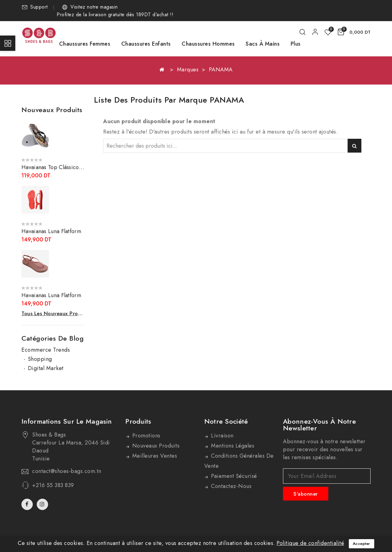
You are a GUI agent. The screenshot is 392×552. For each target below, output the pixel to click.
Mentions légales (232, 446)
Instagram (43, 504)
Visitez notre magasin (94, 7)
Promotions (145, 436)
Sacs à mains (263, 44)
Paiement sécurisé (233, 476)
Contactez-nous (231, 486)
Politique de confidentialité (310, 543)
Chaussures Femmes (85, 44)
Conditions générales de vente (239, 461)
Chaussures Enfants (146, 44)
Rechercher (354, 146)
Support (39, 7)
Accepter (362, 544)
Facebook (28, 504)
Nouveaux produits (155, 446)
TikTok (53, 507)
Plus (296, 44)
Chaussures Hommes (208, 44)
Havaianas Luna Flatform (51, 231)
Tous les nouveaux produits (53, 313)
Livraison (222, 436)
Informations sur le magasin (67, 421)
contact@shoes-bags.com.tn (67, 471)
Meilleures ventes (154, 456)
